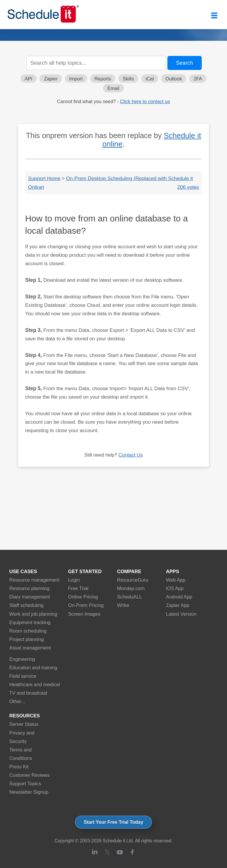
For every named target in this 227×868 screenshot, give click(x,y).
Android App (179, 597)
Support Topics (25, 784)
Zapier (51, 79)
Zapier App (178, 605)
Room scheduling (28, 631)
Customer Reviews (30, 775)
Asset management (30, 648)
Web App (176, 580)
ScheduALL (130, 597)
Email (113, 88)
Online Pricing (83, 597)
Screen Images (84, 614)
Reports (103, 79)
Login (74, 580)
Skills (128, 79)
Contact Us (131, 455)
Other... (17, 701)
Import (76, 79)
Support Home (44, 178)
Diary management (30, 597)
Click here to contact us (145, 102)
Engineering (22, 659)
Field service (23, 676)
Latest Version (181, 614)
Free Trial (78, 588)
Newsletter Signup (29, 792)
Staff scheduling (26, 605)
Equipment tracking (30, 623)
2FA (198, 79)
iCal (150, 79)
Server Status (24, 724)
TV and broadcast (28, 693)
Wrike (123, 605)
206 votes (188, 187)
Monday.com (131, 588)
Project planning (27, 639)
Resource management (34, 580)
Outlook (174, 79)
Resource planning (29, 588)
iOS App (175, 588)
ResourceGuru (133, 580)
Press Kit (19, 767)
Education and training (33, 668)
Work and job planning (33, 614)
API (29, 79)
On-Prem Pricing (86, 605)
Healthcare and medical (35, 685)
